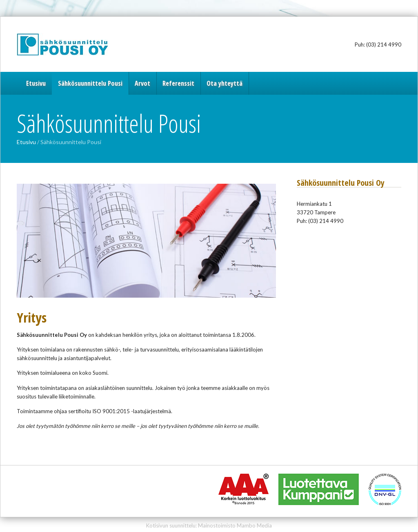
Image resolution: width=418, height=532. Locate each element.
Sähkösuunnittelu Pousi (68, 44)
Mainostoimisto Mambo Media (235, 525)
